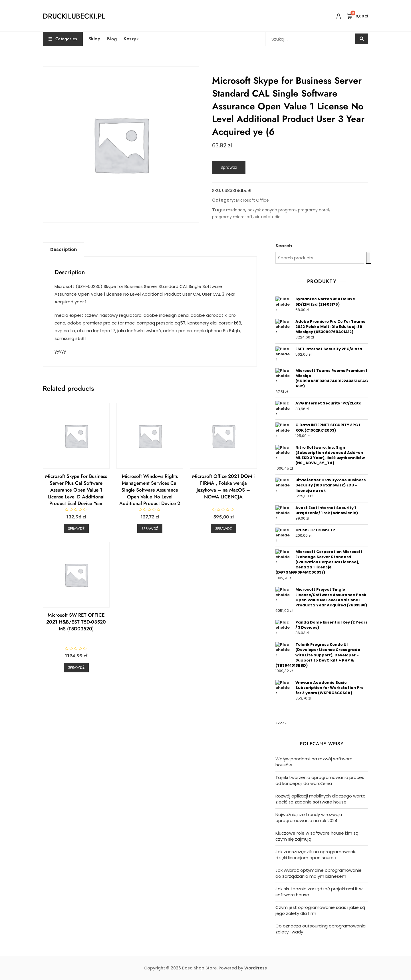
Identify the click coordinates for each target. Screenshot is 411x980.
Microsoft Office (252, 200)
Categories (63, 39)
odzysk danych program (272, 210)
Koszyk (131, 39)
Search (284, 246)
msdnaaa (236, 210)
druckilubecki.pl (74, 16)
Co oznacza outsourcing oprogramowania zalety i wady (321, 929)
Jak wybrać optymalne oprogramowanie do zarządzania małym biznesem (319, 873)
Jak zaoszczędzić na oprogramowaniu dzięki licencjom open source (316, 855)
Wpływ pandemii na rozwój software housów (314, 762)
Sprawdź (229, 167)
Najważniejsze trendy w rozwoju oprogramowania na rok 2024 (309, 817)
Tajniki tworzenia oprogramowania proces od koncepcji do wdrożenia (320, 780)
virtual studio (268, 217)
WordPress (256, 968)
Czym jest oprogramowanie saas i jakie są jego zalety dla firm (320, 910)
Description (64, 249)
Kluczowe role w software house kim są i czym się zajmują (318, 836)
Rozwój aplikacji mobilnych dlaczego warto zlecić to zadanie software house (321, 799)
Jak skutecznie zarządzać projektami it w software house (319, 892)
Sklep (94, 39)
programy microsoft (232, 217)
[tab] (64, 250)
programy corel (313, 210)
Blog (112, 39)
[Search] (369, 258)
